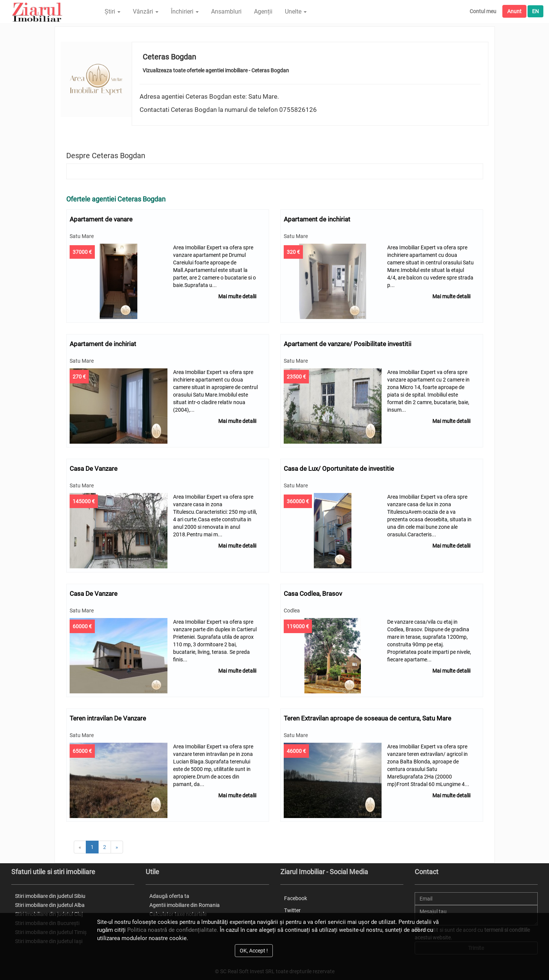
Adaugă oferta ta (169, 893)
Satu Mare (82, 236)
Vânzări (146, 11)
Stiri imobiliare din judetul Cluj (49, 911)
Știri (113, 11)
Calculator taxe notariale (178, 911)
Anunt (514, 11)
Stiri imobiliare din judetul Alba (50, 902)
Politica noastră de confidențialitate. (173, 930)
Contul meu (483, 11)
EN (535, 11)
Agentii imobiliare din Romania (185, 902)
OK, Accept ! (254, 951)
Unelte (296, 11)
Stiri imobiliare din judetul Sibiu (50, 893)
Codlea (292, 609)
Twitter (292, 908)
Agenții (263, 11)
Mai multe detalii (237, 296)
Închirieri (185, 11)
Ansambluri (226, 11)
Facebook (296, 896)
